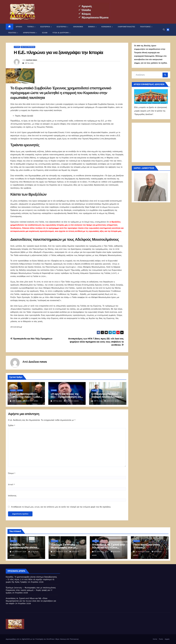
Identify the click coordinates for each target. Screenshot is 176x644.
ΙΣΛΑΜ (45, 33)
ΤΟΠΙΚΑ (31, 27)
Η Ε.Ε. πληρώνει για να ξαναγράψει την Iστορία (58, 52)
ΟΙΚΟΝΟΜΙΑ (78, 27)
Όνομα (12, 473)
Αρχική (167, 639)
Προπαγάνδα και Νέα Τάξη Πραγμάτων (31, 339)
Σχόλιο (12, 425)
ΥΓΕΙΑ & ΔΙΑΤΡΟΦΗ (61, 33)
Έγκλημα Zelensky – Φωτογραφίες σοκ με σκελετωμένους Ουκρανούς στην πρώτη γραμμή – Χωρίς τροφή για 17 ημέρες (31, 590)
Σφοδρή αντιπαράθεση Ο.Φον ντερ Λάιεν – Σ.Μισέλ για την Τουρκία (26, 397)
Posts (161, 639)
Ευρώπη (17, 47)
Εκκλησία (13, 541)
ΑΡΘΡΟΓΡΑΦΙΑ (30, 33)
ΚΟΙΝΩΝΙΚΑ (107, 27)
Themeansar (74, 639)
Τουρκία (20, 390)
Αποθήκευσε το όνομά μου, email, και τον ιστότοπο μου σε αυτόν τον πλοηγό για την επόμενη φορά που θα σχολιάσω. (61, 507)
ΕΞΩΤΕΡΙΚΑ (62, 27)
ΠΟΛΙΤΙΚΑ (13, 33)
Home (155, 639)
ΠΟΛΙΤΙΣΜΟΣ (146, 27)
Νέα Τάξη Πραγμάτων (28, 47)
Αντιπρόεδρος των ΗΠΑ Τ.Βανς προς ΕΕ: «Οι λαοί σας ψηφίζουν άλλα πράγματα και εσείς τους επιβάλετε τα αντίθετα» (96, 342)
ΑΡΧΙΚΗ (19, 27)
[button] (164, 30)
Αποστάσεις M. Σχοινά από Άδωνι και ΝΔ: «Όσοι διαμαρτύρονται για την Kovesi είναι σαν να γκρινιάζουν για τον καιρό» (31, 601)
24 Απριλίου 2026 (19, 552)
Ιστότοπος (12, 496)
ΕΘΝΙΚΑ (92, 27)
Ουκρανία (55, 541)
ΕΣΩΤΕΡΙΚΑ (45, 27)
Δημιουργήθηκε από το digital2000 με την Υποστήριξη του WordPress (30, 639)
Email (11, 484)
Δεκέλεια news (32, 60)
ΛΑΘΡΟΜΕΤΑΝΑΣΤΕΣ (126, 27)
